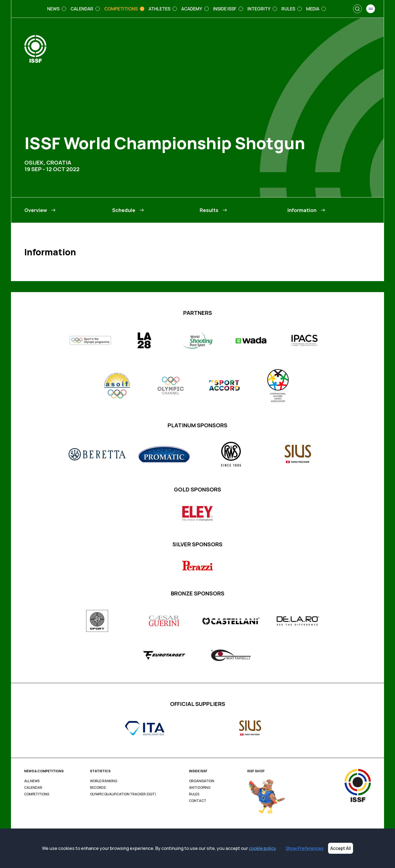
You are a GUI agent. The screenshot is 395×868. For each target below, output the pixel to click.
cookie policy (262, 848)
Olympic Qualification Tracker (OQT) (123, 794)
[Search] (357, 9)
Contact (198, 801)
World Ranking (104, 781)
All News (32, 781)
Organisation (202, 781)
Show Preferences (305, 848)
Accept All (341, 848)
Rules (194, 794)
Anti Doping (200, 788)
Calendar (33, 788)
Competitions (37, 794)
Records (98, 788)
